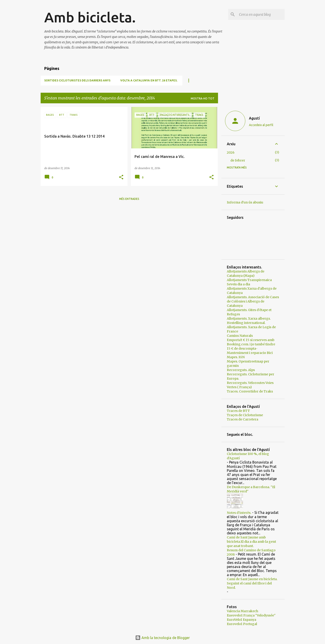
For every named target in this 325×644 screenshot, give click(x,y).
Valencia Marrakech (243, 611)
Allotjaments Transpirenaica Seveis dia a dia (249, 282)
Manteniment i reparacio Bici (250, 353)
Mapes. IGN (236, 357)
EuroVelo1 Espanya (241, 620)
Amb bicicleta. (90, 17)
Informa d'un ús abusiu (245, 202)
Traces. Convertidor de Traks (250, 391)
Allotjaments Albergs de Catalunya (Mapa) (246, 274)
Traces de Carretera (243, 419)
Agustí (254, 118)
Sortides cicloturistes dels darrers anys (77, 80)
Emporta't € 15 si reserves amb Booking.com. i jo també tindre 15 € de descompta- (251, 344)
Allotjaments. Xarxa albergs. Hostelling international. (249, 321)
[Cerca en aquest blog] (261, 14)
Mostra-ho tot (203, 98)
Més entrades (129, 199)
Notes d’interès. (239, 513)
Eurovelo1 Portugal (242, 624)
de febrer (238, 160)
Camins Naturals (240, 336)
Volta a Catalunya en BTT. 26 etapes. (149, 80)
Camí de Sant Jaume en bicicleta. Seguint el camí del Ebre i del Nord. (252, 583)
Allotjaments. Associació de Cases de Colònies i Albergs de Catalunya (253, 301)
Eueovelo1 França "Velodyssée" (251, 615)
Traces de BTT (238, 411)
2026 (231, 152)
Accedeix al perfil (261, 125)
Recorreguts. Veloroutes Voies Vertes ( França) (250, 385)
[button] (121, 177)
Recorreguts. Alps (241, 370)
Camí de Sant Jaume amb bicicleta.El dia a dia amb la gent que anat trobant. (251, 542)
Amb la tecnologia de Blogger (162, 638)
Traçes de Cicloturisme (245, 415)
